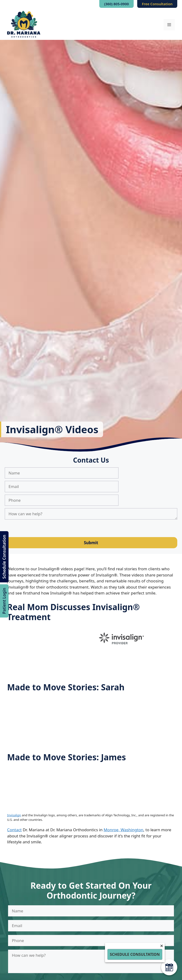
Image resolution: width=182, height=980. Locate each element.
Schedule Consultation (4, 557)
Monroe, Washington (123, 830)
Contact (14, 830)
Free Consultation (157, 4)
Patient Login (4, 601)
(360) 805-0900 (116, 4)
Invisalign (14, 815)
